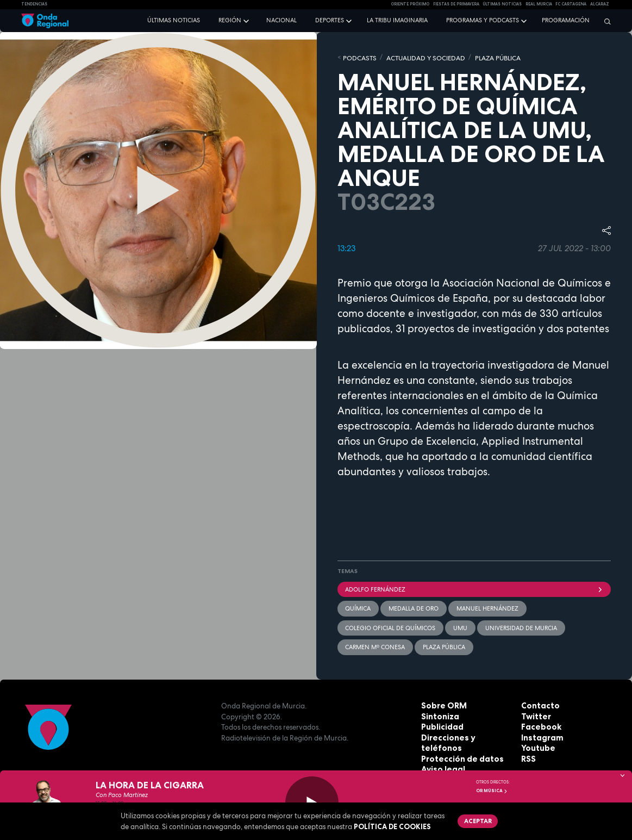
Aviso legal (441, 753)
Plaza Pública (443, 642)
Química (358, 605)
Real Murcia (539, 4)
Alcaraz (600, 4)
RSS (528, 753)
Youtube (536, 742)
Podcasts (358, 57)
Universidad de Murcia (519, 623)
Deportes (330, 20)
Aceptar (476, 820)
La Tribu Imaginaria (397, 20)
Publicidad (440, 721)
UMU (459, 623)
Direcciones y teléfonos (464, 732)
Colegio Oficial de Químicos (390, 623)
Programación (566, 20)
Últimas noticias (174, 20)
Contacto (538, 700)
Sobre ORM (442, 700)
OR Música (492, 791)
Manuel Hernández (485, 605)
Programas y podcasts (483, 20)
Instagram (540, 732)
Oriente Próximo (410, 4)
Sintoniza (439, 711)
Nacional (281, 20)
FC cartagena (571, 4)
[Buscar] (605, 21)
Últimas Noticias (502, 4)
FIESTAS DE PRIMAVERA (456, 4)
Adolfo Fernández (474, 587)
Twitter (535, 711)
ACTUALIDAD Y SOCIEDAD (419, 57)
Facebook (539, 721)
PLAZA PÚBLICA (486, 57)
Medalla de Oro (412, 605)
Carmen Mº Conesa (375, 642)
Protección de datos (458, 742)
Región (230, 20)
